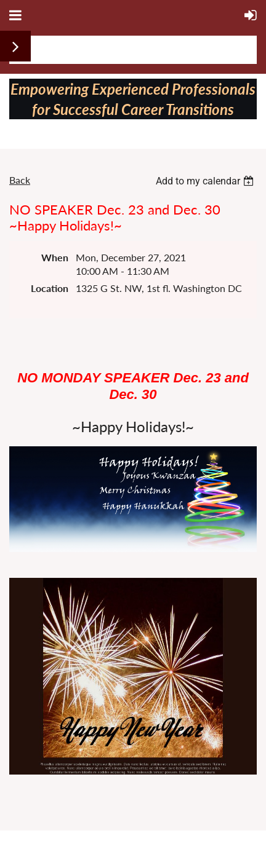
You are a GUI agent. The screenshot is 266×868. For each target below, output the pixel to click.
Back (20, 180)
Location (50, 288)
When (55, 257)
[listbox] (206, 181)
